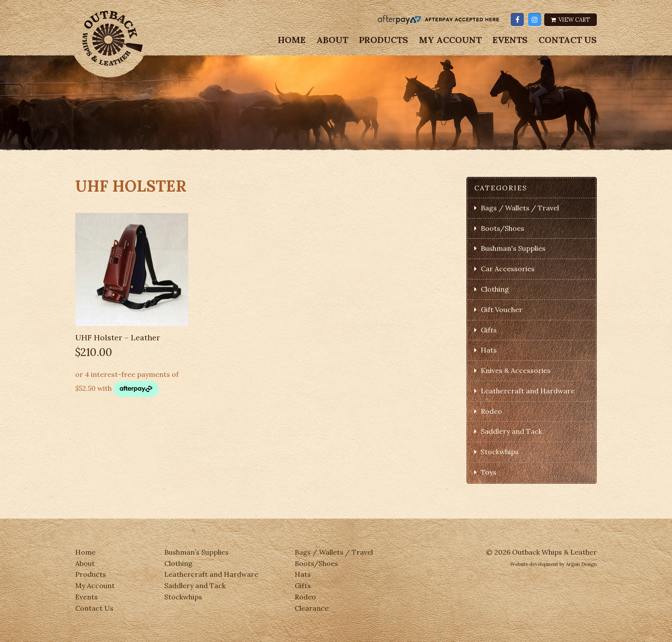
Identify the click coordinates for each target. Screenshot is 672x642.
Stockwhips (500, 452)
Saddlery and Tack (511, 431)
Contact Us (568, 40)
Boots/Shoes (502, 228)
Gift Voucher (502, 309)
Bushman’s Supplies (196, 552)
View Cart (571, 20)
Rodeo (491, 411)
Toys (489, 472)
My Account (450, 40)
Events (510, 40)
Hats (489, 350)
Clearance (312, 608)
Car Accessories (508, 269)
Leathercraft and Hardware (528, 391)
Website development (534, 564)
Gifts (489, 330)
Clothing (495, 289)
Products (384, 40)
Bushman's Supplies (513, 248)
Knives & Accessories (516, 370)
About (332, 40)
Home (292, 40)
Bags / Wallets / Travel (520, 208)
